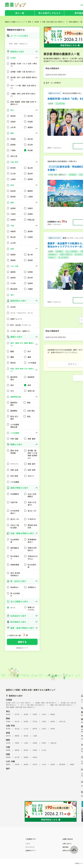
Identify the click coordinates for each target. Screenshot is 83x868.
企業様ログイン (31, 850)
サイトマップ (30, 847)
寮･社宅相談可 (63, 257)
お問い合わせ (67, 844)
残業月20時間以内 (66, 254)
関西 (8, 740)
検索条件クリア (22, 648)
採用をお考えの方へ (69, 850)
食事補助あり (53, 254)
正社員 (51, 103)
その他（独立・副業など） (57, 175)
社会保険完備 (60, 103)
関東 (30, 22)
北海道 (9, 700)
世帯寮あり (52, 257)
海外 (8, 768)
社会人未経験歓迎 (72, 251)
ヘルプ (28, 844)
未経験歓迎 (73, 175)
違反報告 (65, 847)
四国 (8, 754)
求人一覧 (20, 13)
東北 (8, 711)
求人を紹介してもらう (49, 13)
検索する (22, 642)
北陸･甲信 (10, 726)
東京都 (37, 22)
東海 (8, 733)
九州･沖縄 (10, 761)
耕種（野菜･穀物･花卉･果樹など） (54, 22)
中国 (8, 747)
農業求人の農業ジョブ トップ (15, 22)
